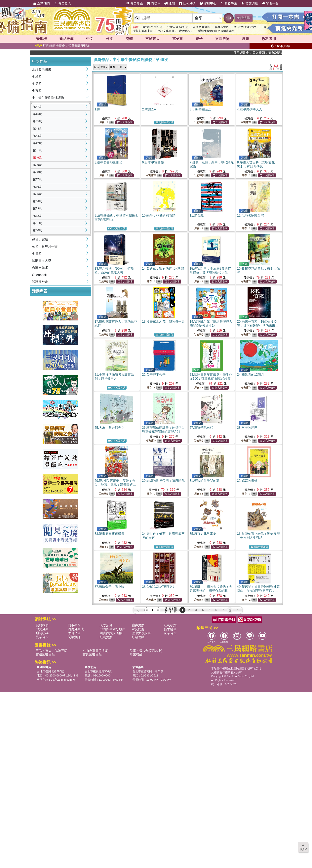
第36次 (37, 187)
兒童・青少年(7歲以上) (146, 651)
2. (149, 109)
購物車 (154, 3)
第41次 (37, 150)
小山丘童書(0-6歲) (96, 651)
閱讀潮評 (74, 637)
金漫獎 (37, 91)
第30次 (37, 230)
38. (159, 587)
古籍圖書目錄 (45, 654)
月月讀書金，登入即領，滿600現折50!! (266, 53)
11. (197, 215)
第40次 (37, 158)
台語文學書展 (166, 31)
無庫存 (199, 122)
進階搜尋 (244, 18)
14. (163, 269)
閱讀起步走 (40, 282)
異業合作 (42, 637)
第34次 (37, 201)
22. (154, 375)
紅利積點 (170, 625)
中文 (90, 39)
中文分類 (42, 629)
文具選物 (222, 39)
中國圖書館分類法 (112, 629)
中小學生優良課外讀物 (48, 98)
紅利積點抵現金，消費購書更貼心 (62, 46)
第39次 (37, 165)
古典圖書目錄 (92, 654)
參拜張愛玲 (222, 27)
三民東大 (152, 39)
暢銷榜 (41, 39)
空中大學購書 (141, 633)
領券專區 (229, 3)
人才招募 (106, 625)
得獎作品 (101, 60)
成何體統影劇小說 (245, 27)
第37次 (37, 179)
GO (229, 18)
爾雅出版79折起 (152, 27)
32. (247, 481)
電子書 (177, 39)
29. (115, 485)
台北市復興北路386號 (50, 671)
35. (203, 534)
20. (258, 326)
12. (250, 215)
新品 (66, 39)
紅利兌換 (187, 3)
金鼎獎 (37, 84)
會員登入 (62, 3)
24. (251, 375)
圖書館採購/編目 (111, 633)
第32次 (37, 216)
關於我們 (42, 625)
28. (247, 428)
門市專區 (74, 625)
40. (258, 591)
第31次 (37, 223)
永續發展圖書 (42, 69)
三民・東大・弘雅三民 (52, 651)
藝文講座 (250, 3)
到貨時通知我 (164, 122)
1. (97, 109)
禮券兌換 (138, 625)
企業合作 (170, 633)
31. (205, 481)
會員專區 (135, 3)
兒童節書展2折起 (178, 27)
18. (163, 322)
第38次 (37, 172)
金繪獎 (37, 77)
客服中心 (208, 3)
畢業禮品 (136, 654)
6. (153, 162)
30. (163, 481)
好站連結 (138, 637)
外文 (109, 39)
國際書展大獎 (42, 261)
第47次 (37, 107)
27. (201, 428)
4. (249, 109)
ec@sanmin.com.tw (63, 680)
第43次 (37, 136)
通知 (170, 3)
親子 (199, 39)
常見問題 (138, 629)
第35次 (37, 194)
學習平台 (270, 3)
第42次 (37, 143)
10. (159, 215)
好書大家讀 (40, 239)
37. (111, 587)
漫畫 (246, 39)
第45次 (37, 121)
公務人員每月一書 (45, 246)
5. (109, 162)
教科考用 (269, 39)
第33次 (37, 208)
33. (109, 534)
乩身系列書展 (202, 27)
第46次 (37, 114)
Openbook (39, 275)
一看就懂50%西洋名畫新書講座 (215, 31)
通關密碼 (42, 633)
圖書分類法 (76, 629)
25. (109, 428)
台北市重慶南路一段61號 (148, 671)
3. (200, 109)
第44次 (37, 129)
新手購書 (170, 629)
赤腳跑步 (185, 31)
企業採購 (42, 3)
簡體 (129, 39)
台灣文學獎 (40, 268)
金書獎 (37, 254)
